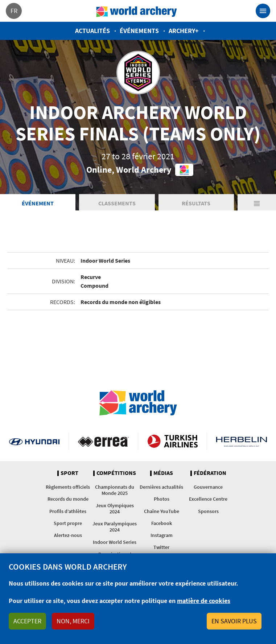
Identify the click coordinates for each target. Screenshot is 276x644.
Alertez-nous (68, 535)
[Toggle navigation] (263, 11)
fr (14, 11)
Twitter (161, 547)
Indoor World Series (115, 542)
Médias (163, 473)
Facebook (162, 523)
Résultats (196, 203)
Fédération (210, 473)
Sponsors (208, 511)
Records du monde (68, 499)
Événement (38, 203)
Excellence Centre (208, 499)
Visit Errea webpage (103, 441)
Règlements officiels (68, 487)
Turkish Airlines (172, 441)
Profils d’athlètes (68, 511)
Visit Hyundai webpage (34, 441)
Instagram (162, 535)
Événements (139, 31)
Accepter (27, 621)
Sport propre (68, 523)
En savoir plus (234, 621)
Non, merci (73, 621)
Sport (69, 473)
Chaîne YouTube (162, 511)
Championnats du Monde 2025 (115, 490)
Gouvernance (208, 487)
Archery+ (184, 31)
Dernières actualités (161, 487)
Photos (162, 499)
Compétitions (116, 473)
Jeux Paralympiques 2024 (115, 527)
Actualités (92, 31)
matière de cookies (204, 601)
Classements (117, 203)
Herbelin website (242, 441)
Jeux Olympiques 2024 (115, 508)
